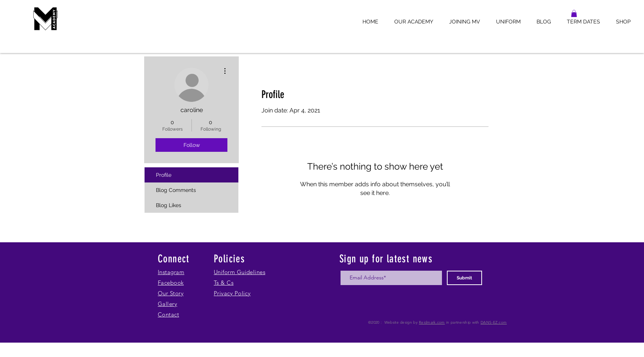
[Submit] (464, 278)
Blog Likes (169, 205)
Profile (164, 175)
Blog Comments (176, 190)
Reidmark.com (432, 322)
